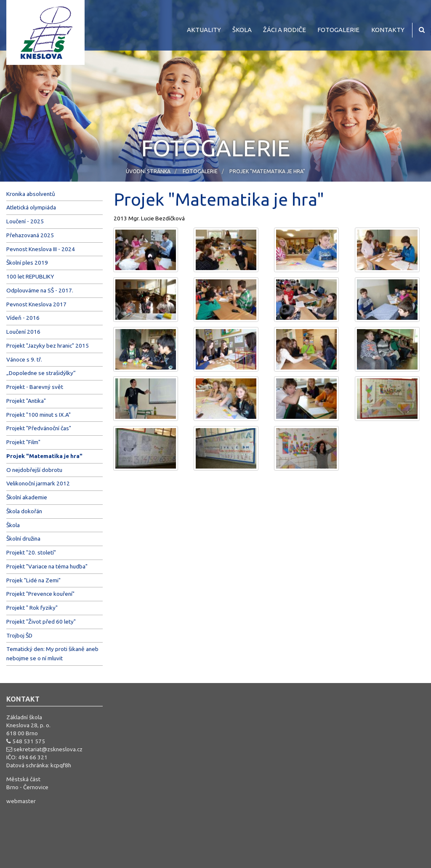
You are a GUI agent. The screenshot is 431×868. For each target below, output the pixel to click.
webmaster (21, 801)
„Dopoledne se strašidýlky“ (41, 373)
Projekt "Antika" (26, 401)
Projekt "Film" (23, 442)
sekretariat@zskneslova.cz (48, 749)
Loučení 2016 (23, 332)
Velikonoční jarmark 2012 (38, 483)
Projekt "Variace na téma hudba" (47, 566)
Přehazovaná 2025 (30, 235)
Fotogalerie (338, 30)
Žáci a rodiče (285, 30)
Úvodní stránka (148, 171)
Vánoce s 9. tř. (24, 359)
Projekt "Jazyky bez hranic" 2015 (48, 346)
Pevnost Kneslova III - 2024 (41, 249)
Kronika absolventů (31, 194)
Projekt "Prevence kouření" (40, 594)
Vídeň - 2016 (23, 318)
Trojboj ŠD (19, 635)
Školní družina (23, 538)
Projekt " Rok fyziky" (32, 608)
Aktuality (204, 30)
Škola (242, 30)
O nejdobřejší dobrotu (34, 470)
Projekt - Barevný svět (35, 387)
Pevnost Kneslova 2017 (36, 304)
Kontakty (388, 30)
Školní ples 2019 (27, 263)
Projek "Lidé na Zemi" (33, 580)
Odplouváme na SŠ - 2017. (40, 290)
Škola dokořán (24, 511)
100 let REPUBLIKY (30, 276)
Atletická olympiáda (31, 207)
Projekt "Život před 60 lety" (41, 622)
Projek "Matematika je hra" (267, 171)
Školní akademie (27, 497)
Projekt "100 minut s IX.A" (39, 415)
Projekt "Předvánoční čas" (39, 428)
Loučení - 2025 (25, 221)
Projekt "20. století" (31, 552)
